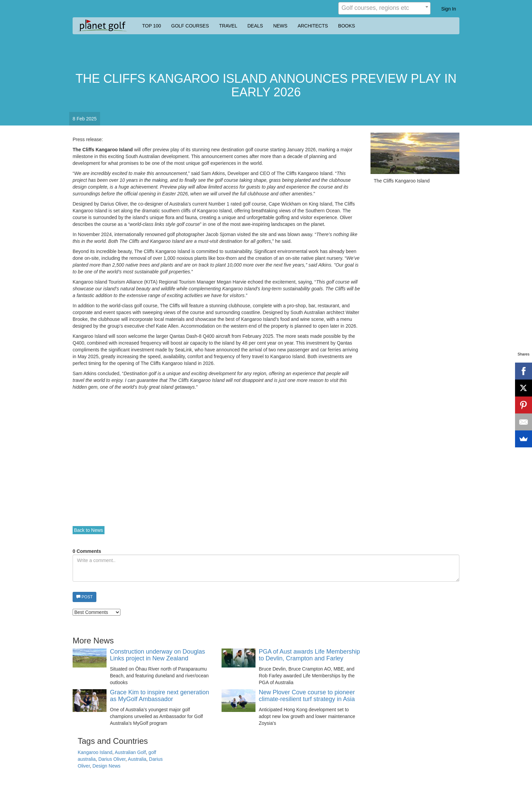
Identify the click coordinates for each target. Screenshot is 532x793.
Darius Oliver (112, 759)
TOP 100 (152, 26)
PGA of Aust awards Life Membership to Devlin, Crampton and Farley (309, 655)
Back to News (89, 530)
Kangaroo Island (95, 752)
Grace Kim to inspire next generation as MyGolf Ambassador (159, 696)
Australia (137, 759)
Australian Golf (130, 752)
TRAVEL (228, 26)
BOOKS (347, 26)
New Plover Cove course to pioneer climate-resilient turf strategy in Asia (307, 696)
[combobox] (384, 8)
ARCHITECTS (313, 26)
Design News (107, 766)
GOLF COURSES (190, 26)
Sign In (449, 9)
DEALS (255, 26)
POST (84, 597)
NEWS (280, 26)
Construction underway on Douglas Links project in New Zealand (157, 655)
